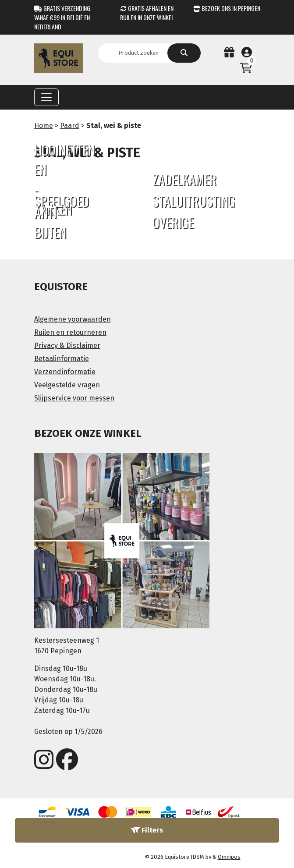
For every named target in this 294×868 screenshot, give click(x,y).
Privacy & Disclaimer (67, 345)
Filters (147, 830)
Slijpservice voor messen (74, 398)
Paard (70, 126)
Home (44, 126)
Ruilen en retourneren (70, 332)
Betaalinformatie (62, 359)
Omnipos (229, 857)
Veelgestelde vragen (67, 385)
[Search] (141, 53)
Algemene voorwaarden (73, 319)
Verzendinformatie (65, 372)
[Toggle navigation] (46, 97)
